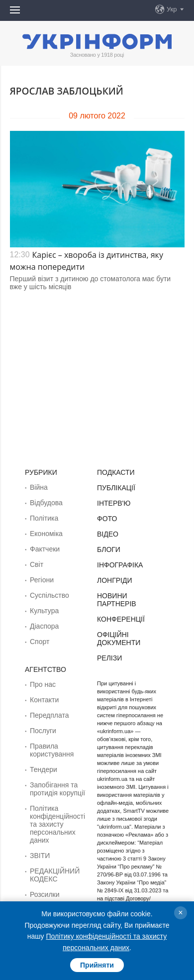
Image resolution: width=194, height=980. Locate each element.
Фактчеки (45, 549)
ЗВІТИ (40, 856)
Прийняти (97, 965)
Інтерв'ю (114, 503)
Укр (172, 9)
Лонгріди (115, 580)
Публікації (116, 488)
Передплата (49, 715)
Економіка (46, 534)
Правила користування (52, 750)
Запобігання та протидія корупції (57, 789)
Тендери (44, 769)
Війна (39, 487)
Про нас (43, 684)
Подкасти (116, 472)
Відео (108, 534)
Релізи (109, 658)
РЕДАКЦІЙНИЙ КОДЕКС (55, 875)
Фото (107, 519)
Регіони (42, 580)
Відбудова (46, 503)
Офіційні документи (119, 639)
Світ (37, 564)
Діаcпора (44, 626)
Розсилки (45, 894)
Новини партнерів (117, 600)
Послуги (43, 731)
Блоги (109, 549)
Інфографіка (120, 565)
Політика (44, 518)
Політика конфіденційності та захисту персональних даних (57, 824)
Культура (44, 611)
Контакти (44, 700)
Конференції (121, 619)
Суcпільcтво (49, 595)
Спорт (40, 642)
